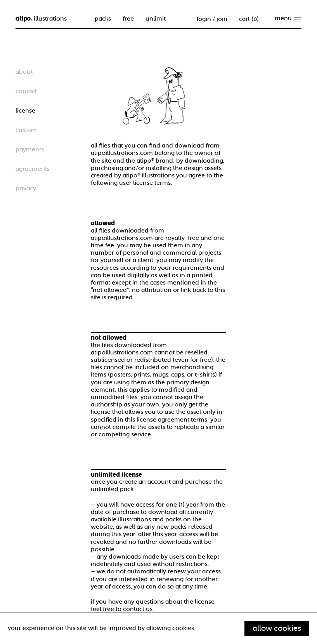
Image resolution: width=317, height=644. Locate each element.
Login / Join (212, 19)
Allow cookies (277, 628)
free (128, 19)
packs (103, 19)
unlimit (156, 19)
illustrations (41, 19)
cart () (249, 19)
